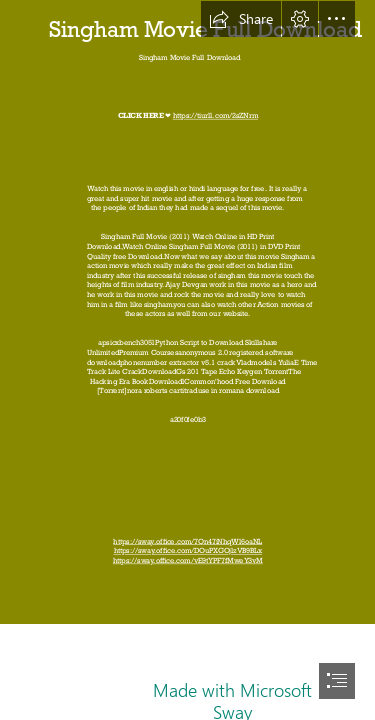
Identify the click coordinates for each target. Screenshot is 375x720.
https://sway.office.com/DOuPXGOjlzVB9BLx (187, 551)
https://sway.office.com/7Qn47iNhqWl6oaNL (187, 541)
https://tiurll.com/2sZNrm (214, 116)
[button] (241, 19)
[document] (187, 360)
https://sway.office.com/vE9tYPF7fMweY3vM (188, 560)
